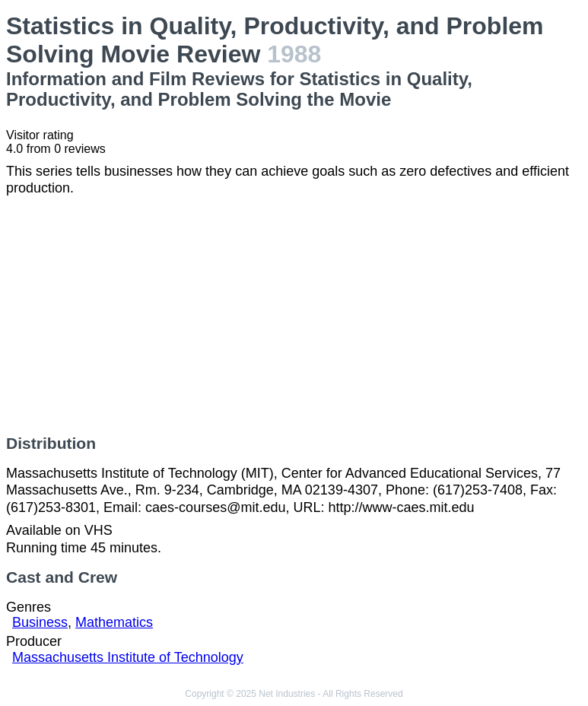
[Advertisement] (294, 316)
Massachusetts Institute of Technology (128, 657)
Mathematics (114, 622)
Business (40, 622)
